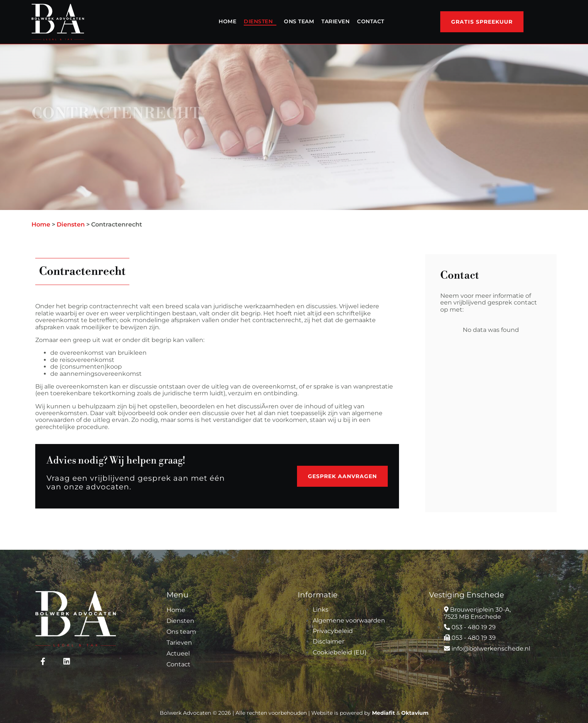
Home (227, 21)
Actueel (178, 653)
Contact (371, 21)
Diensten (258, 21)
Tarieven (335, 21)
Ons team (299, 21)
